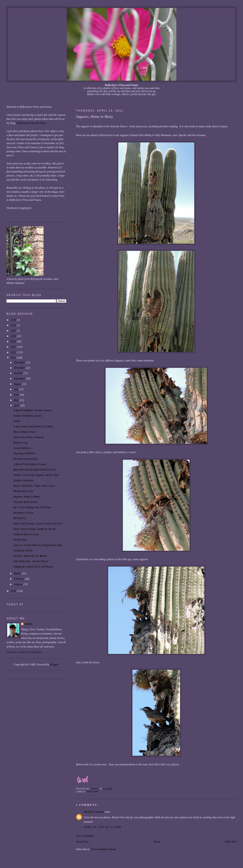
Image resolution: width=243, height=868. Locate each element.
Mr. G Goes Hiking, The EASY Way (32, 507)
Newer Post (82, 842)
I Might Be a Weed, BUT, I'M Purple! (33, 567)
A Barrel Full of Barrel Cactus (30, 464)
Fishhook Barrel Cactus (26, 534)
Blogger (54, 664)
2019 (14, 320)
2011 (14, 358)
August (18, 384)
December (20, 362)
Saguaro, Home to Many (26, 497)
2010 (14, 591)
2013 (14, 347)
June (17, 395)
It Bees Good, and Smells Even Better (33, 426)
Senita (17, 421)
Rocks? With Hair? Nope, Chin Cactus (34, 486)
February (19, 579)
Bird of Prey (20, 518)
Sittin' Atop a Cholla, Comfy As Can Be (34, 529)
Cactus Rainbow (22, 448)
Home (157, 842)
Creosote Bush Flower (25, 502)
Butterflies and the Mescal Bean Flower (35, 470)
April (17, 406)
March (18, 573)
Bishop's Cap (20, 443)
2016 (14, 336)
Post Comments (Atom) (103, 849)
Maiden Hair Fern (23, 491)
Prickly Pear (20, 540)
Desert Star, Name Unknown (29, 437)
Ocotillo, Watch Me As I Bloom (30, 556)
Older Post (231, 842)
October (19, 373)
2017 (14, 331)
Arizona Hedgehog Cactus (27, 416)
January (19, 584)
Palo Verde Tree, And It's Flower (31, 561)
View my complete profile (24, 652)
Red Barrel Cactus (23, 513)
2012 (14, 352)
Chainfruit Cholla (23, 550)
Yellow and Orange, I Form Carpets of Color (37, 524)
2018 (14, 325)
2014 (14, 341)
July (16, 389)
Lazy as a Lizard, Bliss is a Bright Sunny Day (38, 545)
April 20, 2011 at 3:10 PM (102, 827)
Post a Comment (85, 836)
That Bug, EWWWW (24, 453)
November (20, 368)
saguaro (93, 792)
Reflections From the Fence (31, 123)
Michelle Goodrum (94, 812)
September (20, 379)
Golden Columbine (23, 480)
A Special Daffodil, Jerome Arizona (32, 410)
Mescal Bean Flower (24, 432)
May (17, 400)
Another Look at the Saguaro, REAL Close (36, 475)
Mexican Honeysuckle (25, 459)
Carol (29, 624)
